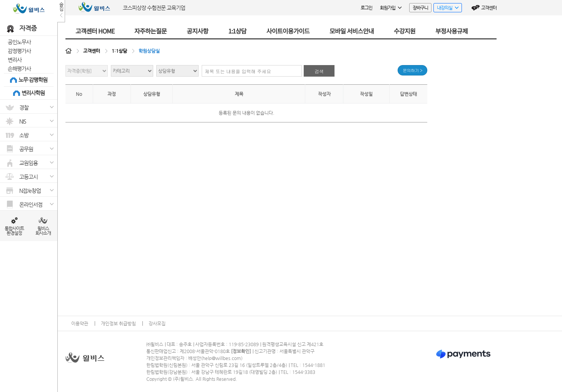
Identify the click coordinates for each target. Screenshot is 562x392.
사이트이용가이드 (288, 31)
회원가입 (391, 8)
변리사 (15, 60)
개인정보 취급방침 (118, 323)
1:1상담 (237, 31)
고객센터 (489, 8)
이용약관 (80, 323)
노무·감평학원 (33, 80)
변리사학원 (33, 93)
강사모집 (157, 323)
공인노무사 (19, 42)
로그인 (366, 8)
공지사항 (197, 31)
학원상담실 (149, 51)
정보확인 (241, 351)
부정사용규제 (452, 31)
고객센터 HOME (95, 31)
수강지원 (405, 31)
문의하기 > (412, 70)
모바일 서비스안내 (352, 31)
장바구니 (420, 8)
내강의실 (446, 9)
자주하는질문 (151, 31)
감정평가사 (19, 51)
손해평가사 (19, 69)
